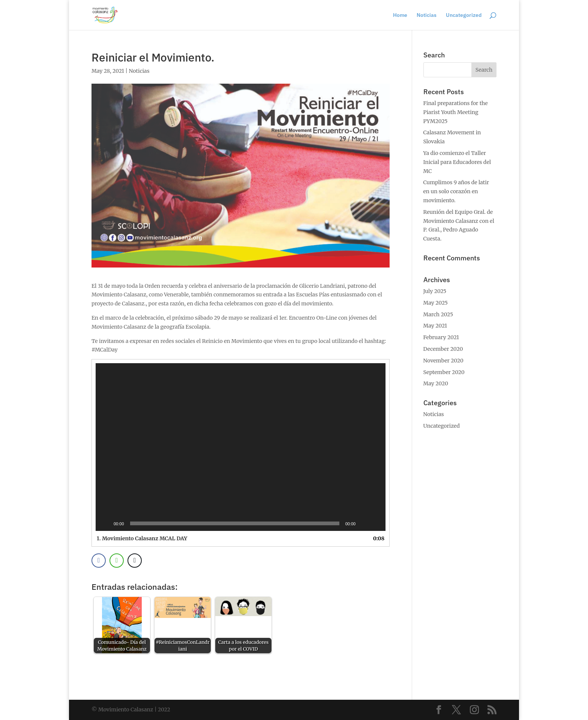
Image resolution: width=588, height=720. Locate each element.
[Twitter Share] (135, 561)
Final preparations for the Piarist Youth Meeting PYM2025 (456, 112)
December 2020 (443, 349)
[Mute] (364, 523)
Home (400, 15)
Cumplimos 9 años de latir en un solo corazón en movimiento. (456, 191)
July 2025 (435, 291)
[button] (241, 447)
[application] (241, 447)
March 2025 (438, 314)
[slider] (235, 523)
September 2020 (444, 372)
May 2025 (436, 303)
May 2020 (436, 383)
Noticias (427, 15)
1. (142, 538)
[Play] (105, 523)
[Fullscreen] (376, 523)
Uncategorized (464, 15)
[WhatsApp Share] (117, 561)
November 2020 (443, 361)
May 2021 (435, 326)
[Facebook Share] (99, 561)
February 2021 (441, 337)
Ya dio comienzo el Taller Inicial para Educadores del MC (457, 162)
